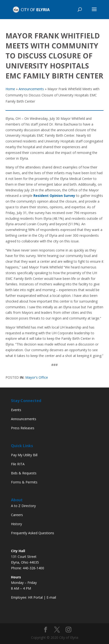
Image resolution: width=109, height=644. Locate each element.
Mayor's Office (37, 377)
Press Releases (23, 428)
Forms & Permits (24, 482)
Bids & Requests (24, 473)
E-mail (51, 597)
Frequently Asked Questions (33, 533)
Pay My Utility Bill (24, 455)
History (16, 524)
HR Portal (35, 597)
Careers (17, 515)
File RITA (18, 464)
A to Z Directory (23, 506)
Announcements (24, 419)
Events (16, 410)
